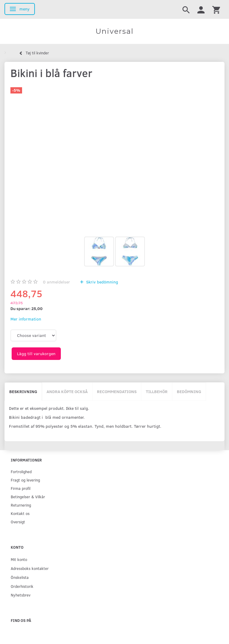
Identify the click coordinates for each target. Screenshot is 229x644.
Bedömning (189, 391)
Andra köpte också (67, 391)
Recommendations (117, 391)
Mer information (26, 319)
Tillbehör (157, 391)
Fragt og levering (25, 480)
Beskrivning (23, 391)
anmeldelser (57, 282)
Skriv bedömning (102, 282)
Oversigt (18, 522)
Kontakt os (20, 513)
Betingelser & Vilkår (28, 497)
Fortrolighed (21, 471)
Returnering (21, 505)
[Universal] (114, 31)
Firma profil (21, 488)
